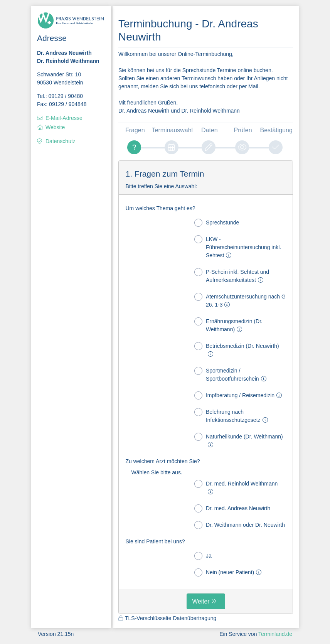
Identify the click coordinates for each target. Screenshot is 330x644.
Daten (210, 130)
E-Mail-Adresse (64, 118)
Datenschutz (61, 141)
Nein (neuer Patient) (229, 572)
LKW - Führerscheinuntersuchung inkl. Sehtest (238, 247)
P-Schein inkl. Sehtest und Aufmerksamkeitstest (232, 276)
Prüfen (243, 130)
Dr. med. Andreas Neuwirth (232, 508)
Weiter (201, 601)
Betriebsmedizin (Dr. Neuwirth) (237, 350)
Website (55, 127)
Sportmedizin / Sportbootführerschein (232, 374)
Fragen (135, 130)
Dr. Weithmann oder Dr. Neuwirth (240, 525)
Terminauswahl (172, 130)
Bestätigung (276, 130)
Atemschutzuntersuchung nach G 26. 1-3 (240, 300)
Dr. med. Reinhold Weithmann (236, 487)
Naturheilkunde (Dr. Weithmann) (239, 440)
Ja (203, 556)
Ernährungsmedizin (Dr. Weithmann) (228, 325)
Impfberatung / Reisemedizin (240, 395)
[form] (206, 387)
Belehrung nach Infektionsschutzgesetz (233, 416)
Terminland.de (275, 634)
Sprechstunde (217, 223)
